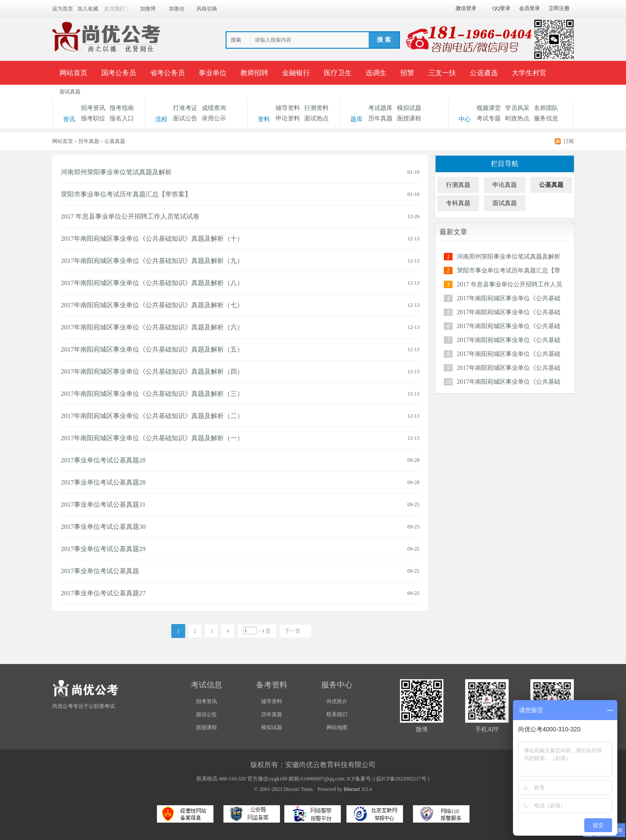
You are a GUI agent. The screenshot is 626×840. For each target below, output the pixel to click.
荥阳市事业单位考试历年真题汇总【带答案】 (126, 194)
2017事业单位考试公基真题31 (103, 505)
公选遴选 (484, 73)
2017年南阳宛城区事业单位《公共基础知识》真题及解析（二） (152, 416)
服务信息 (546, 118)
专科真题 (458, 203)
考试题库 (380, 108)
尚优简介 (337, 701)
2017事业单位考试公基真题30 (103, 527)
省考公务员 (167, 73)
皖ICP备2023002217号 (401, 779)
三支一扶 (442, 73)
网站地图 (337, 727)
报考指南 (122, 108)
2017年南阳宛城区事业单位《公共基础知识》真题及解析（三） (152, 394)
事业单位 (213, 73)
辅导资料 (288, 108)
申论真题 (505, 185)
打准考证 (185, 108)
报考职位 (93, 118)
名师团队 (546, 108)
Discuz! (352, 789)
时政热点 (517, 118)
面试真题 (70, 92)
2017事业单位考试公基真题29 (103, 549)
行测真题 (458, 185)
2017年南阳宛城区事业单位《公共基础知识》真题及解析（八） (152, 283)
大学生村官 (529, 73)
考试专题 (489, 118)
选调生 (376, 73)
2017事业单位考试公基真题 (100, 571)
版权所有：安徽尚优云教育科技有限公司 (313, 765)
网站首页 (73, 73)
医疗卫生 (338, 73)
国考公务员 (119, 73)
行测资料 (316, 108)
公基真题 (551, 185)
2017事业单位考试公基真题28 (103, 460)
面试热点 (316, 118)
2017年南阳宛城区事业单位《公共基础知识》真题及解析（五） (152, 349)
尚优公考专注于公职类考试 (83, 706)
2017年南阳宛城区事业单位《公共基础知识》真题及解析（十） (152, 239)
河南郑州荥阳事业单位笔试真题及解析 (116, 172)
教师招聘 (254, 73)
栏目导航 (505, 164)
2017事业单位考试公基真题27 (103, 593)
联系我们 (337, 714)
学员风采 (517, 108)
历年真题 (380, 118)
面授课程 (409, 118)
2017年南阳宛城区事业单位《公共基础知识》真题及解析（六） (152, 327)
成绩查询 (214, 108)
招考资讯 (93, 108)
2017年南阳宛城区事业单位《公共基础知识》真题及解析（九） (152, 261)
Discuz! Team (298, 789)
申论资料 (288, 118)
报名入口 (122, 118)
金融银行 (296, 73)
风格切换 (207, 9)
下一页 (293, 631)
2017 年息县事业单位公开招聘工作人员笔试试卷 (130, 216)
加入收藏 (88, 9)
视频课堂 (489, 108)
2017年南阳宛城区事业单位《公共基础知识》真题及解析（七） (152, 305)
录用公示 (214, 118)
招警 (407, 73)
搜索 (236, 40)
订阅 (569, 141)
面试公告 (185, 118)
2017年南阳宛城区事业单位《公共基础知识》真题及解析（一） (152, 438)
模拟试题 (409, 108)
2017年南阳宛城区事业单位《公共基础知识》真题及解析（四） (152, 372)
